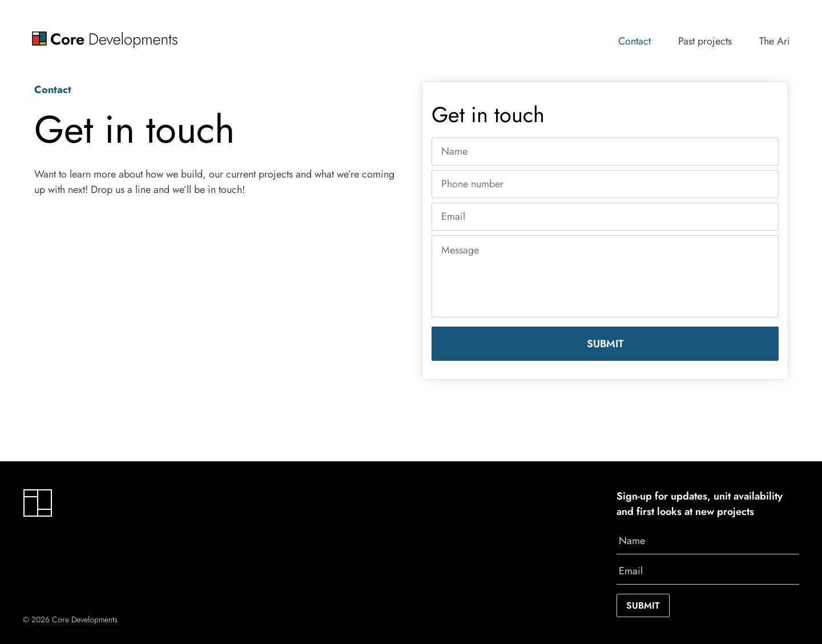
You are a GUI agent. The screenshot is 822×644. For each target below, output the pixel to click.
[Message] (605, 276)
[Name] (605, 152)
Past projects (705, 41)
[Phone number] (605, 184)
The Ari (775, 41)
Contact (634, 41)
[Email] (605, 217)
